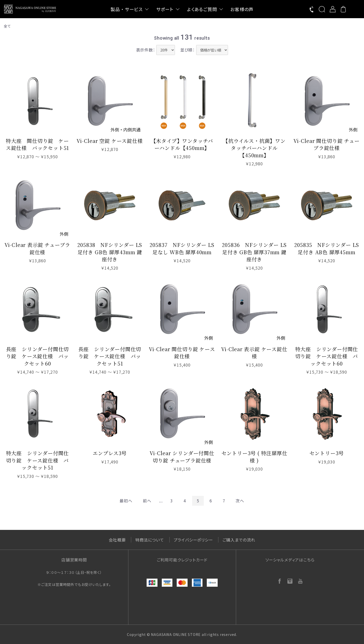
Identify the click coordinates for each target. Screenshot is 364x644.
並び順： (188, 50)
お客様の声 (242, 9)
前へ (147, 501)
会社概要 (117, 540)
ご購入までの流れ (239, 540)
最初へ (126, 501)
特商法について (150, 540)
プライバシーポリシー (193, 540)
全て (7, 26)
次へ (240, 501)
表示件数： (146, 50)
